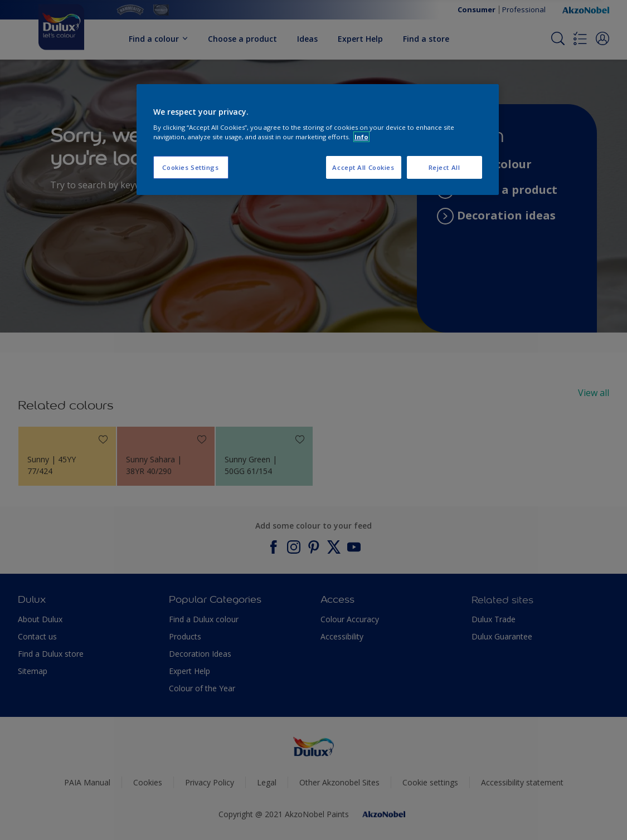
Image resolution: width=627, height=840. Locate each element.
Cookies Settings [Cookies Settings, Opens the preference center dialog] (190, 167)
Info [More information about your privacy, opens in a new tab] (361, 137)
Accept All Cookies (363, 167)
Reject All (444, 167)
